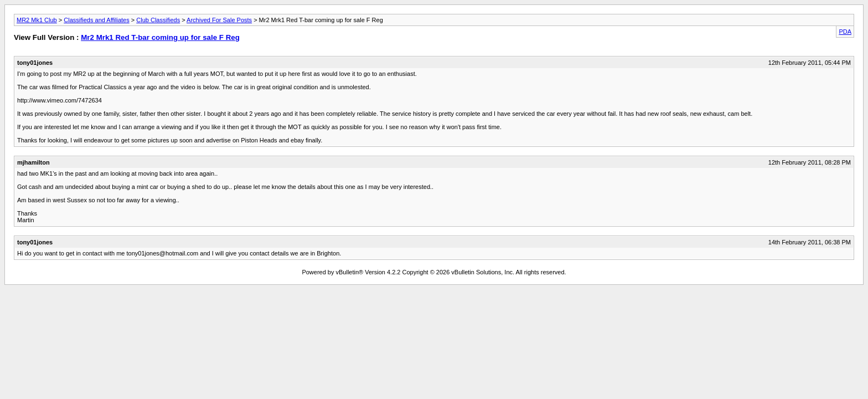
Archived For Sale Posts (219, 20)
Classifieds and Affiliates (96, 20)
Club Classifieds (158, 20)
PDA (845, 32)
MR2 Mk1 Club (37, 20)
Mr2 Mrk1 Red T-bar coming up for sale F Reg (160, 37)
